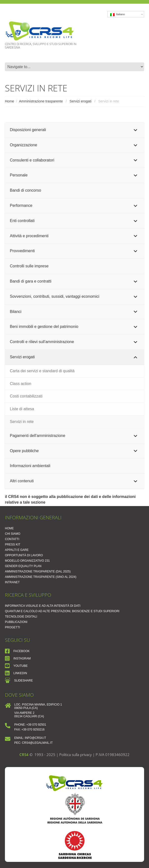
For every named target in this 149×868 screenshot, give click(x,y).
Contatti (12, 539)
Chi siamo (13, 534)
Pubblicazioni (16, 622)
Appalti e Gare (17, 550)
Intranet (12, 582)
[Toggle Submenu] (135, 130)
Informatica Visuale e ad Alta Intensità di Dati (43, 606)
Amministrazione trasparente (41, 101)
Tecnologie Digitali (21, 617)
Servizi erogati (81, 101)
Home (9, 101)
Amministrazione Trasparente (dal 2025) (38, 571)
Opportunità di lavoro (24, 555)
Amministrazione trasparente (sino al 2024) (41, 577)
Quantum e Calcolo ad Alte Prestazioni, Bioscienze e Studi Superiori (62, 611)
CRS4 (24, 755)
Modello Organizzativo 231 (27, 561)
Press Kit (13, 545)
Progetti (12, 627)
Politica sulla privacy (76, 755)
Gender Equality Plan (23, 566)
